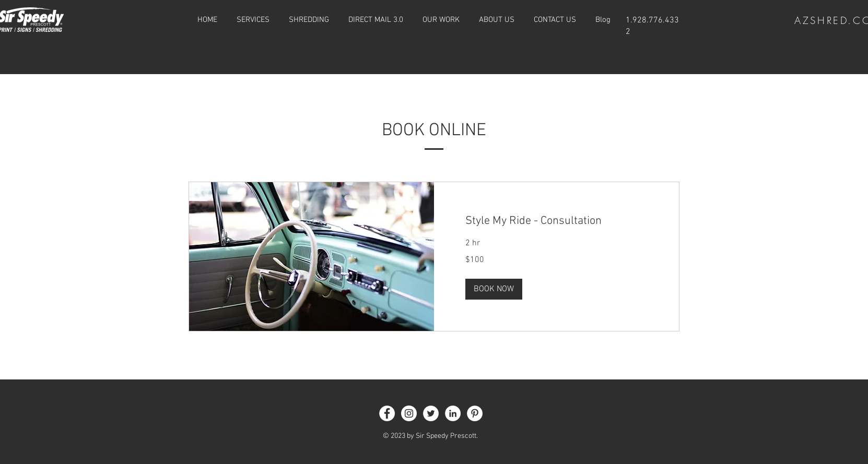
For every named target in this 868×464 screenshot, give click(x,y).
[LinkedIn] (453, 413)
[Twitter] (431, 413)
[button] (494, 289)
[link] (556, 221)
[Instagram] (409, 413)
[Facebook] (387, 413)
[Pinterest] (475, 413)
